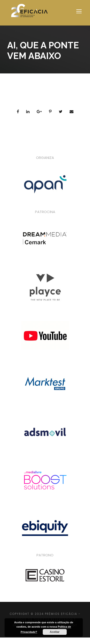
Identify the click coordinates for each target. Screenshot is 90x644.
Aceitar (55, 632)
